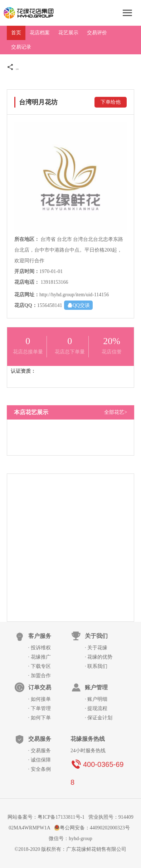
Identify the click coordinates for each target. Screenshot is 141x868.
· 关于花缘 (96, 648)
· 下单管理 (40, 708)
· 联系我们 (96, 666)
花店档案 (40, 33)
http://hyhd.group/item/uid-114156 (74, 295)
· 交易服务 (40, 751)
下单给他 (111, 102)
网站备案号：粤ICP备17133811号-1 (46, 817)
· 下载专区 (40, 666)
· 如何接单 (40, 699)
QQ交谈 (78, 305)
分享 (13, 69)
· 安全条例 (40, 769)
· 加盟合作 (40, 676)
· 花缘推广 (40, 657)
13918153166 (54, 282)
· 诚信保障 (40, 760)
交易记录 (21, 47)
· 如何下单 (40, 718)
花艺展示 (68, 33)
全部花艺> (116, 412)
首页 (16, 33)
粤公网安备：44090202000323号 (93, 828)
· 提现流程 (96, 708)
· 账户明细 (96, 699)
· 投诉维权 (40, 648)
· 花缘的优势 (99, 657)
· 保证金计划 (99, 718)
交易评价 (97, 33)
